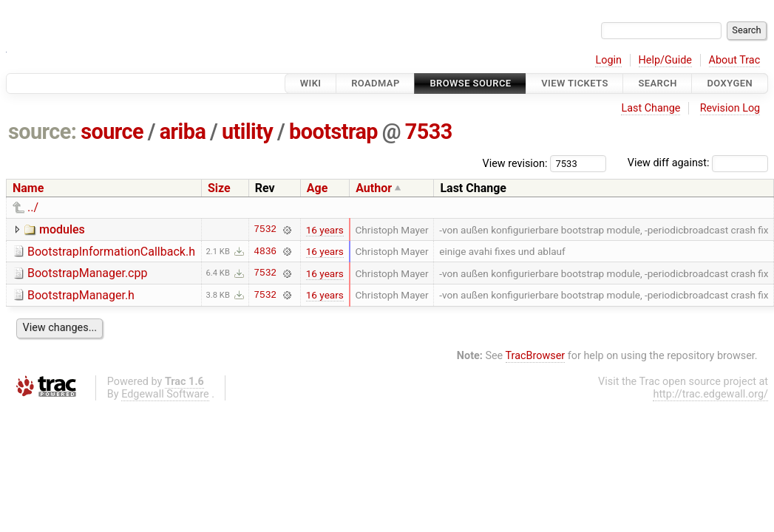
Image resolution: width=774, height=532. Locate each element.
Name (28, 188)
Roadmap (376, 83)
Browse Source (470, 83)
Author (374, 188)
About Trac (735, 60)
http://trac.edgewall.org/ (710, 394)
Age (318, 188)
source (112, 132)
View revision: (515, 163)
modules (62, 229)
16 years (325, 230)
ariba (183, 132)
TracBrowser (536, 356)
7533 (429, 132)
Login (608, 60)
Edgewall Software (165, 394)
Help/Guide (665, 60)
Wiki (311, 83)
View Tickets (574, 83)
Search (657, 83)
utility (247, 132)
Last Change (651, 108)
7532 (265, 230)
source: (43, 132)
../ (33, 207)
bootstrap (333, 132)
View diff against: (698, 163)
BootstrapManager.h (81, 295)
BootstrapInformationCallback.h (111, 252)
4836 (265, 251)
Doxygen (730, 83)
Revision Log (730, 108)
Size (219, 188)
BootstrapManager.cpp (87, 273)
